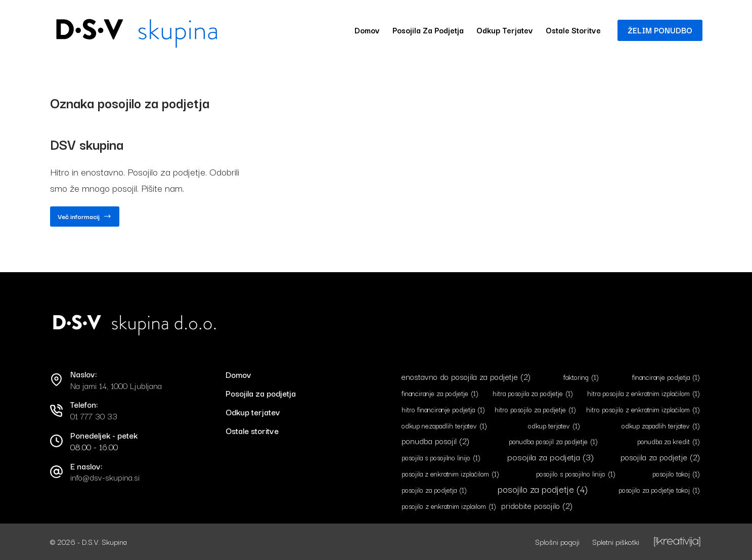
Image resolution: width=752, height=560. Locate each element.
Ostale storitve (573, 30)
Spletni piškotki (616, 542)
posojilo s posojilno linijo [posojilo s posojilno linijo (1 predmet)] (576, 474)
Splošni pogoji (557, 542)
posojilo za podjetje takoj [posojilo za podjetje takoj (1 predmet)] (659, 490)
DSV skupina (87, 144)
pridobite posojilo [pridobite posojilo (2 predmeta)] (537, 506)
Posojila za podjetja (428, 30)
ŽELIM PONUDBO (660, 30)
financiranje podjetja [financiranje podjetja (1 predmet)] (666, 377)
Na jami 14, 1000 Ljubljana (116, 385)
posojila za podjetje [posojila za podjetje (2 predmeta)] (660, 457)
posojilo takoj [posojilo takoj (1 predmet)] (676, 474)
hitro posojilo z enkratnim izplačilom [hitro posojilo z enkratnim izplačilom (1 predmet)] (643, 410)
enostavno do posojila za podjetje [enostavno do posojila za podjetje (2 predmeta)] (466, 377)
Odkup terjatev (505, 30)
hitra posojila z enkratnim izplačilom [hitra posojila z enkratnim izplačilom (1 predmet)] (644, 393)
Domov (367, 30)
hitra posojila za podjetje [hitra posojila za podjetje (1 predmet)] (533, 393)
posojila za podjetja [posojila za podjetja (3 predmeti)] (550, 457)
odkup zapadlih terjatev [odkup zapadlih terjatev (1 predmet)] (661, 426)
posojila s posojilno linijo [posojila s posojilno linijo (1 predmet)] (441, 458)
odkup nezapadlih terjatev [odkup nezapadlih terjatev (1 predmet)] (444, 426)
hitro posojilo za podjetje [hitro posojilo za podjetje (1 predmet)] (535, 410)
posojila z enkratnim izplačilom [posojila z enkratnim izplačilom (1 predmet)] (450, 474)
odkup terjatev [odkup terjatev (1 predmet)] (554, 426)
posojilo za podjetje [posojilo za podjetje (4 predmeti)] (543, 489)
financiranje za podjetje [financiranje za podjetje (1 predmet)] (440, 393)
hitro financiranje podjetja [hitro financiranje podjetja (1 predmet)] (443, 410)
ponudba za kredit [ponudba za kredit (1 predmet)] (669, 441)
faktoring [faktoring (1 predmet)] (581, 377)
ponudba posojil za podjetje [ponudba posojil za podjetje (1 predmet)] (553, 441)
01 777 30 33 (94, 416)
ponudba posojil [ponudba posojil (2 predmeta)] (435, 441)
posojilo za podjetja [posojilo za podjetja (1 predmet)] (434, 490)
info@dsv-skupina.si (105, 477)
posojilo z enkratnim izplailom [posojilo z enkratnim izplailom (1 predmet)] (449, 506)
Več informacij (85, 219)
